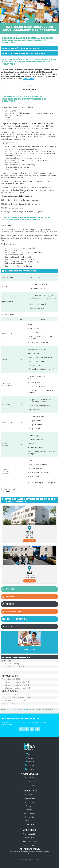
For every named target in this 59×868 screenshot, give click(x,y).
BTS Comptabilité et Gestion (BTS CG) (11, 679)
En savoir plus (30, 853)
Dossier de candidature (14, 612)
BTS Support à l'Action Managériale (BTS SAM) (13, 667)
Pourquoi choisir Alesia (29, 798)
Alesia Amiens (30, 762)
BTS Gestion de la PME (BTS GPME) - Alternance (13, 664)
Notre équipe (30, 806)
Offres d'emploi (11, 597)
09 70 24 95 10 (31, 765)
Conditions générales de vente (29, 841)
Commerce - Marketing (30, 785)
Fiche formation (12, 589)
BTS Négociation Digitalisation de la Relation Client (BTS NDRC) (17, 697)
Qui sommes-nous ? (29, 795)
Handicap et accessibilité (30, 813)
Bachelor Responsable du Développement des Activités (15, 700)
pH (34, 845)
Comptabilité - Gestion (29, 781)
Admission (29, 810)
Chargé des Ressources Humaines (10, 670)
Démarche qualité (30, 817)
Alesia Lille (29, 754)
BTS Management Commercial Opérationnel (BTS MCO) (15, 694)
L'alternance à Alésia (30, 802)
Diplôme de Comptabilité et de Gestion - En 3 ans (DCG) (15, 685)
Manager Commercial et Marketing (10, 703)
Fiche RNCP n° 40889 (29, 79)
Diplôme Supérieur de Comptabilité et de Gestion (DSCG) (16, 688)
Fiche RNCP (9, 626)
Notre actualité (30, 650)
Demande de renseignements (16, 619)
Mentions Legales (30, 838)
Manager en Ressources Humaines (10, 673)
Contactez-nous (31, 769)
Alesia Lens (29, 758)
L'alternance (10, 604)
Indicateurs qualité (30, 821)
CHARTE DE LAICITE (29, 825)
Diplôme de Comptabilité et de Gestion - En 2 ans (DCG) (15, 682)
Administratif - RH (29, 778)
